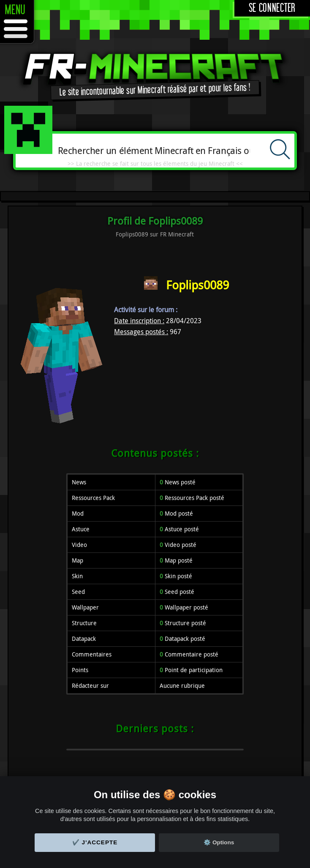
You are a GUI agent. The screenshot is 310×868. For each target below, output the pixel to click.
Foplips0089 (197, 285)
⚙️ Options (219, 842)
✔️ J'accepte (95, 842)
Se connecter (272, 8)
